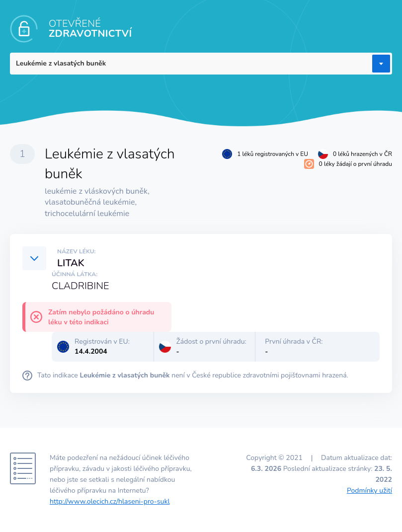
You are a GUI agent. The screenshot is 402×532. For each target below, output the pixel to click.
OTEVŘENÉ (90, 29)
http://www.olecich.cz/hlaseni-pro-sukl (110, 501)
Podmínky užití (369, 491)
